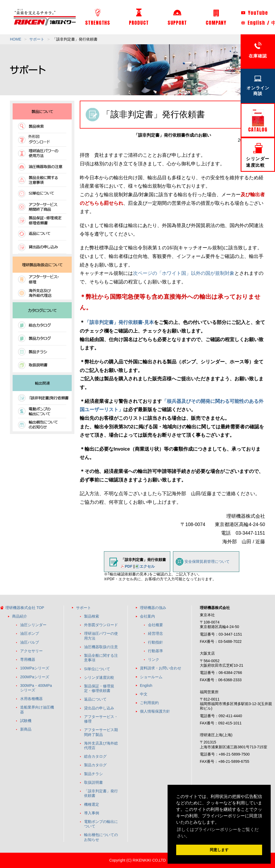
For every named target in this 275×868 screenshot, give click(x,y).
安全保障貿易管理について (207, 561)
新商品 (26, 729)
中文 (144, 694)
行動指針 (155, 642)
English (256, 23)
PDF (129, 566)
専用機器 (28, 659)
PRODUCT (139, 17)
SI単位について (97, 669)
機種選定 (92, 804)
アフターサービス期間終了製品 (101, 732)
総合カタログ (95, 756)
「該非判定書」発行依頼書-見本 (119, 322)
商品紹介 (20, 616)
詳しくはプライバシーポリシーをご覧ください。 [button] (218, 833)
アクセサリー (31, 651)
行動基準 (155, 651)
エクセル (147, 566)
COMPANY (216, 18)
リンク (154, 659)
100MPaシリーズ (35, 668)
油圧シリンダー (33, 625)
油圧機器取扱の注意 (101, 647)
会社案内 (147, 616)
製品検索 (92, 616)
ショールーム (151, 677)
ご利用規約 (149, 703)
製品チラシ (93, 774)
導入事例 (92, 813)
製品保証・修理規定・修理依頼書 (99, 688)
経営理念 (155, 633)
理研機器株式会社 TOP (25, 608)
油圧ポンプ (30, 633)
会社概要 (155, 625)
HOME (16, 39)
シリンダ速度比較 (99, 677)
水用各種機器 (31, 699)
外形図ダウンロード (101, 625)
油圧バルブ (30, 642)
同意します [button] (219, 850)
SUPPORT (177, 17)
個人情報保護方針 (155, 711)
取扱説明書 (93, 782)
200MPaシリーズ (35, 677)
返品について (95, 699)
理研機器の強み (153, 608)
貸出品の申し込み (99, 708)
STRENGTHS (98, 17)
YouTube (254, 13)
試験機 (26, 721)
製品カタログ (95, 765)
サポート (37, 39)
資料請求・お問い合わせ (161, 668)
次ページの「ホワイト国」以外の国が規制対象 (184, 273)
